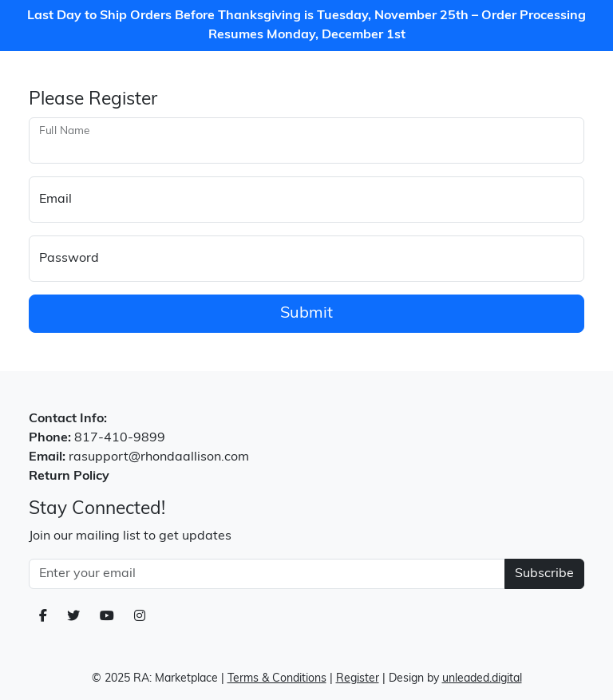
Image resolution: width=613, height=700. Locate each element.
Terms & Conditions (277, 679)
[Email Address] (267, 574)
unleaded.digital (482, 679)
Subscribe (544, 574)
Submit (306, 314)
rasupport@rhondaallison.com (159, 457)
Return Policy (69, 477)
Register (358, 679)
